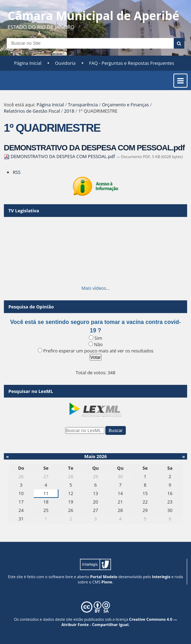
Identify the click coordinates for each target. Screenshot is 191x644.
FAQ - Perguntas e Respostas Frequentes (132, 63)
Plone (107, 582)
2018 (69, 111)
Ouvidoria (65, 63)
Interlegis (161, 577)
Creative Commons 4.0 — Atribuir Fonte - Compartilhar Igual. (119, 622)
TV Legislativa (24, 211)
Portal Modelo (104, 577)
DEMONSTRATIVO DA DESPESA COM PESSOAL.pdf (94, 148)
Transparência (83, 105)
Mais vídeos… (95, 288)
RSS (17, 172)
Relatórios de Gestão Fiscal (32, 111)
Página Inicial (28, 63)
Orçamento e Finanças (125, 105)
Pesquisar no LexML (31, 391)
